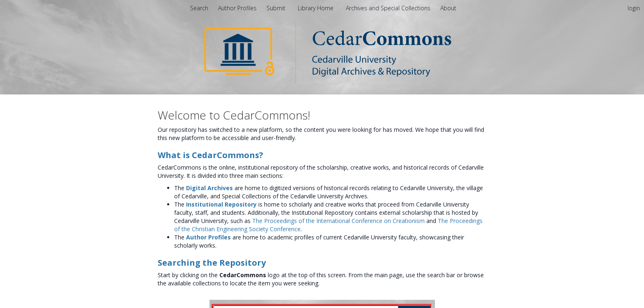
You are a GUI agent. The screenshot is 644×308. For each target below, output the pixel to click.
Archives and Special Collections (389, 8)
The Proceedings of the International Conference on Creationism (338, 221)
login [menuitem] (634, 8)
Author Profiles (208, 237)
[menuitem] (448, 8)
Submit (277, 8)
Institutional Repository (221, 204)
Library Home (316, 8)
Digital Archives (209, 188)
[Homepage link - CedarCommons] (322, 52)
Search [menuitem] (199, 8)
